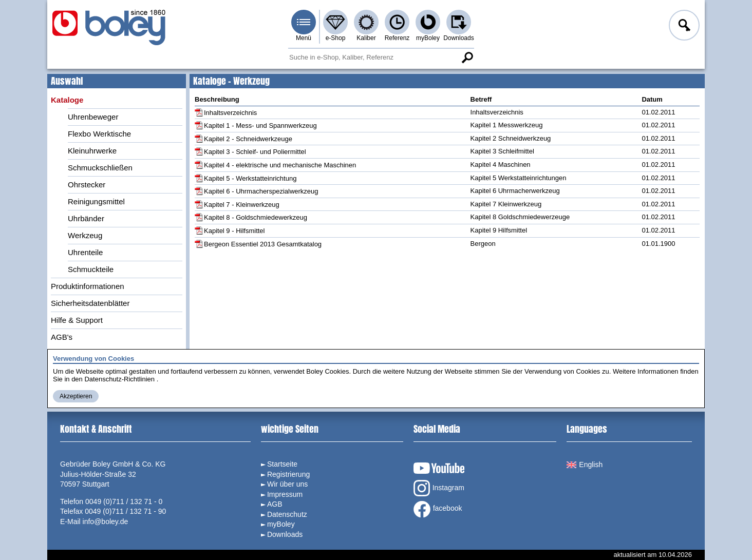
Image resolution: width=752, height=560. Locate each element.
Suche (467, 57)
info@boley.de (106, 522)
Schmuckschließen (100, 168)
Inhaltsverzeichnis (230, 113)
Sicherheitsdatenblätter (90, 303)
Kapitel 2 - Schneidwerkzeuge (248, 139)
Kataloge (67, 100)
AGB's (62, 337)
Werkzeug (85, 235)
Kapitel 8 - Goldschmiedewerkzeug (256, 217)
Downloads (458, 38)
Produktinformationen (88, 286)
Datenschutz (287, 514)
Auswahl (67, 81)
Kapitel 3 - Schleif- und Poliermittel (255, 152)
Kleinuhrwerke (92, 151)
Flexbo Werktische (99, 134)
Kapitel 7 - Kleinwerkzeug (242, 205)
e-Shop (336, 38)
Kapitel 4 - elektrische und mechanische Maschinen (280, 165)
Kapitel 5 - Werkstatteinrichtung (250, 178)
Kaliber (366, 38)
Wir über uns (287, 484)
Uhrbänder (86, 218)
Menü (304, 38)
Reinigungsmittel (96, 201)
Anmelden (683, 27)
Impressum (285, 494)
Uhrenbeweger (93, 117)
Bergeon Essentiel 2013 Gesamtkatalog (263, 244)
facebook (438, 509)
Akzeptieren (76, 396)
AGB (275, 504)
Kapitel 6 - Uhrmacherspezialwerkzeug (261, 191)
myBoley (428, 38)
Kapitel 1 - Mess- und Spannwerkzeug (260, 125)
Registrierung (288, 474)
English (585, 465)
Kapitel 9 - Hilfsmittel (234, 231)
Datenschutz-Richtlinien (119, 379)
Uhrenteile (85, 252)
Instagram (439, 488)
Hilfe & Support (77, 320)
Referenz (397, 38)
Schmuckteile (91, 269)
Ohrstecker (87, 185)
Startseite (282, 464)
